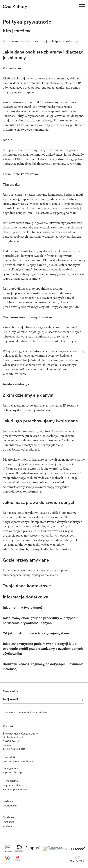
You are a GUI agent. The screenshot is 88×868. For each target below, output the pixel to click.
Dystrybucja (10, 805)
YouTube (8, 826)
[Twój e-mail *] (38, 700)
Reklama (8, 801)
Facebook (8, 817)
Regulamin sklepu (13, 785)
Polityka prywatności (15, 789)
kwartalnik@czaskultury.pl (18, 761)
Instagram (9, 822)
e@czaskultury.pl (13, 772)
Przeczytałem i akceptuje (25, 712)
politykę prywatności (37, 712)
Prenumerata (10, 781)
